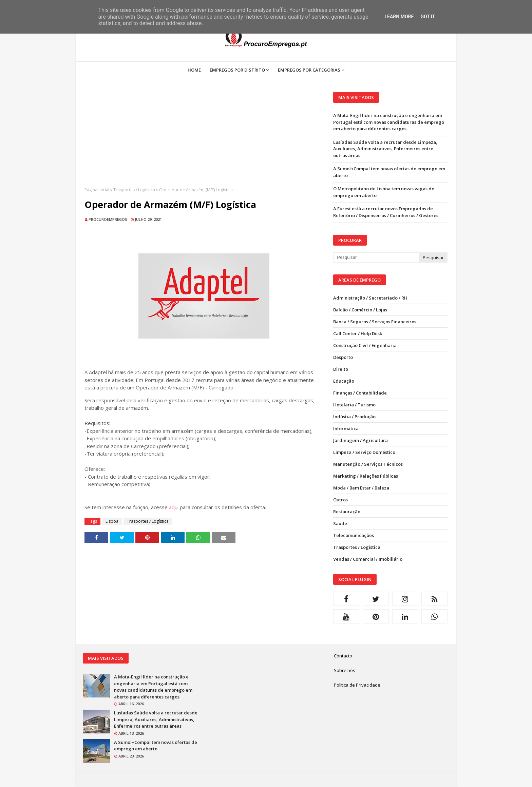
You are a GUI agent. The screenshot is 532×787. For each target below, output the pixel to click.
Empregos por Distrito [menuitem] (237, 70)
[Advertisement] (204, 139)
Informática (346, 428)
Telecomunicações (354, 535)
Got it (428, 17)
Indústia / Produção (354, 417)
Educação (344, 381)
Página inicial (97, 190)
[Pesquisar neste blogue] (376, 257)
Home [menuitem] (194, 70)
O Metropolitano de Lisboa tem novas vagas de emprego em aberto (384, 192)
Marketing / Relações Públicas (366, 476)
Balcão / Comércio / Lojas (360, 310)
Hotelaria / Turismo (354, 405)
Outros (340, 500)
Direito (341, 369)
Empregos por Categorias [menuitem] (309, 70)
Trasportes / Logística (134, 190)
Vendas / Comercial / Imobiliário (368, 559)
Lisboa (112, 521)
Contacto (343, 656)
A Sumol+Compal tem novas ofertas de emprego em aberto (389, 172)
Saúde (340, 523)
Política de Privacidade (357, 685)
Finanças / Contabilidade (360, 393)
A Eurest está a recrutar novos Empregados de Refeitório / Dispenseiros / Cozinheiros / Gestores (386, 212)
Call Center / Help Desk (358, 333)
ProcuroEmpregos (108, 219)
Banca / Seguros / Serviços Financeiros (375, 322)
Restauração (347, 512)
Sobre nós (345, 670)
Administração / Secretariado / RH (370, 298)
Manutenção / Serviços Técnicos (368, 464)
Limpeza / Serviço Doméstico (364, 452)
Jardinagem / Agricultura (360, 440)
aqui (174, 507)
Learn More (399, 17)
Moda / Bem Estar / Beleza (361, 488)
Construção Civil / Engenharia (365, 345)
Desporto (343, 357)
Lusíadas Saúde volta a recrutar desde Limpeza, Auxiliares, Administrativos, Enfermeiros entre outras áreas (385, 149)
